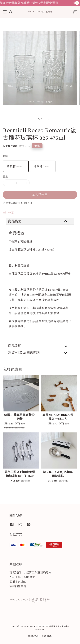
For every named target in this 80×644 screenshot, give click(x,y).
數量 (5, 177)
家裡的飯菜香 (18, 586)
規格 (5, 156)
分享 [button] (8, 213)
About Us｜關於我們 (22, 577)
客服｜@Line (18, 582)
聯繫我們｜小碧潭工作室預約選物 (31, 572)
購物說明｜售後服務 (40, 636)
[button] (5, 12)
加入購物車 (40, 195)
